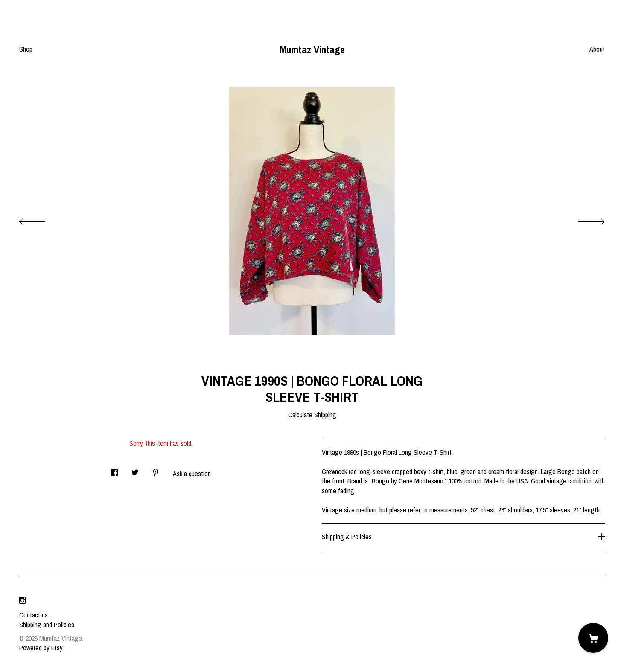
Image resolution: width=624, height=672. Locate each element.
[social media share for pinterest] (156, 470)
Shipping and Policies (47, 625)
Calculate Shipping (312, 415)
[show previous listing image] (41, 219)
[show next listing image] (583, 219)
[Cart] (593, 638)
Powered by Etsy (41, 648)
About (597, 49)
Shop (26, 49)
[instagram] (22, 600)
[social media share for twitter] (135, 470)
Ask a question (192, 474)
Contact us (34, 615)
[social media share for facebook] (114, 470)
